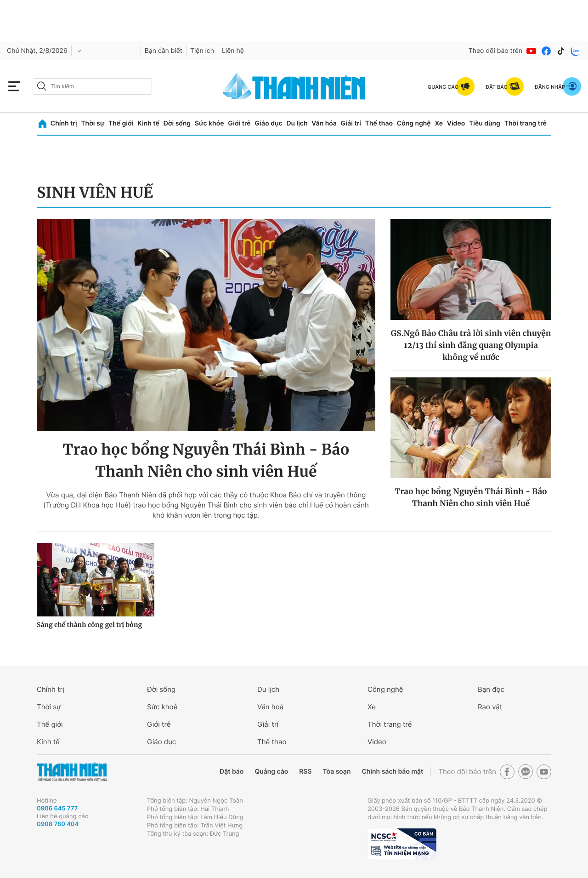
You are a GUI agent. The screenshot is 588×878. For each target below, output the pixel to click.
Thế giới (121, 123)
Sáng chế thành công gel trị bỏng (89, 625)
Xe (439, 123)
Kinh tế (148, 123)
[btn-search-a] (42, 86)
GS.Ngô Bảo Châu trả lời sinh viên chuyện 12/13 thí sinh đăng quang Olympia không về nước (471, 345)
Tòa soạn (337, 772)
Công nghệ (414, 123)
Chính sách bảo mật (392, 772)
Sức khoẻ (162, 707)
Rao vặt (490, 707)
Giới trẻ (239, 123)
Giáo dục (268, 123)
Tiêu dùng (485, 123)
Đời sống (177, 123)
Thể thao (379, 123)
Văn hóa (324, 123)
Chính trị (64, 123)
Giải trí (351, 123)
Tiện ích (202, 51)
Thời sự (93, 123)
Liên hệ (233, 51)
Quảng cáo (271, 772)
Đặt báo (232, 772)
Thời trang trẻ (526, 123)
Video (456, 123)
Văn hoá (270, 707)
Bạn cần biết (164, 51)
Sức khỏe (209, 123)
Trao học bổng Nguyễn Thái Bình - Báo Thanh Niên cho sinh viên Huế (206, 461)
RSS (305, 772)
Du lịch (297, 123)
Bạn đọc (491, 689)
